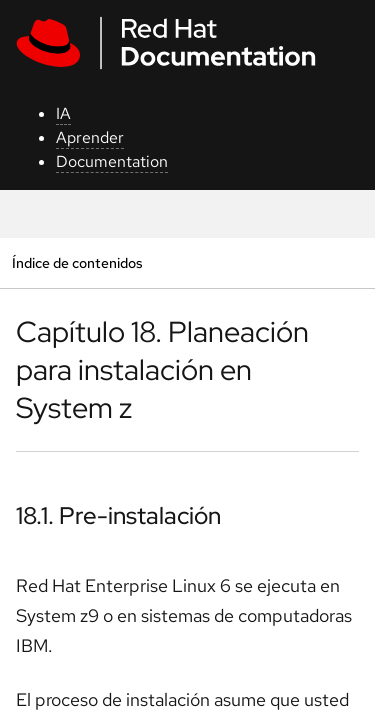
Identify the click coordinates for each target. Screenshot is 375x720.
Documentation (112, 161)
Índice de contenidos (77, 262)
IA (63, 113)
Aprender (90, 137)
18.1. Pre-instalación (118, 515)
